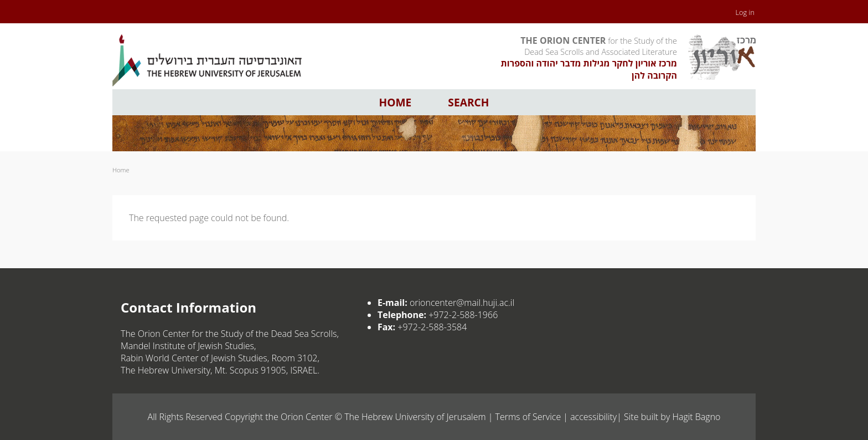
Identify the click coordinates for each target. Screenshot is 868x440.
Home (396, 102)
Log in (745, 12)
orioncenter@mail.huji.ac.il (462, 303)
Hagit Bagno (696, 417)
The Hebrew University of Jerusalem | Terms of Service (453, 417)
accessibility (593, 417)
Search (468, 102)
